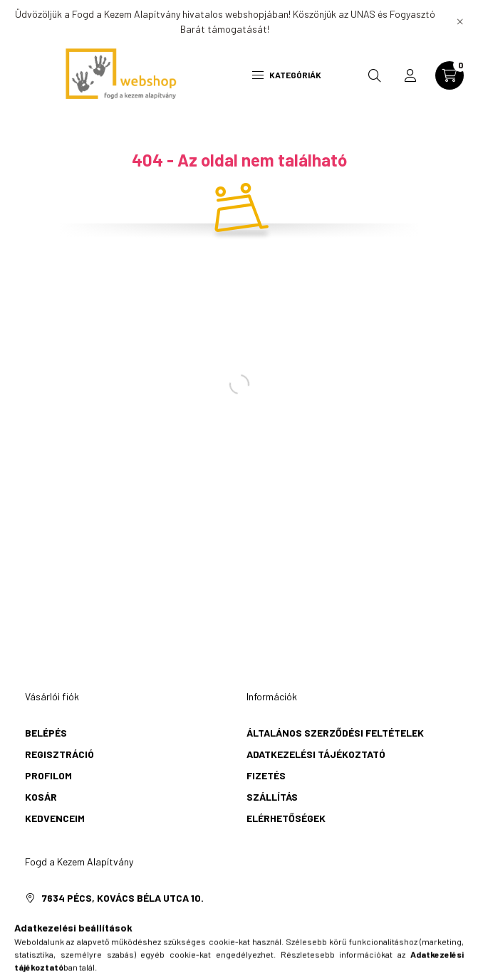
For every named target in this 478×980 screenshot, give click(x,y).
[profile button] (410, 75)
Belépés (46, 733)
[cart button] (450, 75)
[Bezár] (460, 21)
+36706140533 (76, 919)
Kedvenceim (55, 818)
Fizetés (266, 775)
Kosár (41, 797)
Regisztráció (59, 754)
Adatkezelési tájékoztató (316, 754)
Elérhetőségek (286, 818)
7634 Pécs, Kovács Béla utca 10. (123, 898)
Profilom (48, 775)
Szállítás (272, 797)
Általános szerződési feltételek (335, 733)
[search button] (375, 75)
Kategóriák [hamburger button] (287, 75)
